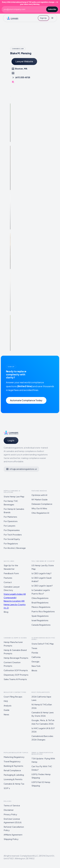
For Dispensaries (12, 530)
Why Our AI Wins (39, 508)
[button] (52, 18)
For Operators (11, 521)
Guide (7, 710)
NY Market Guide (40, 499)
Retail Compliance (12, 770)
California (36, 657)
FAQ (6, 701)
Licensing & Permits (13, 779)
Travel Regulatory (12, 761)
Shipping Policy (11, 839)
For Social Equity (12, 539)
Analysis (8, 705)
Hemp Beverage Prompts (16, 658)
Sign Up (43, 18)
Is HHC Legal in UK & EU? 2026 (43, 730)
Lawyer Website (24, 61)
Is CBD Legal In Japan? (42, 586)
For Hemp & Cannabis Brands (14, 511)
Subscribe (52, 9)
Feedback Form (11, 573)
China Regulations (40, 598)
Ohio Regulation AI (40, 513)
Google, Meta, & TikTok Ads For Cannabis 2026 (43, 722)
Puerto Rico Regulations (43, 611)
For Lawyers (10, 526)
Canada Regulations (41, 625)
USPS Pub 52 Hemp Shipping (41, 784)
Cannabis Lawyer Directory (12, 588)
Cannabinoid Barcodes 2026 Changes (42, 738)
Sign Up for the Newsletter (11, 567)
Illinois (34, 670)
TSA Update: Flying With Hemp (43, 760)
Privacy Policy (10, 814)
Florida (35, 653)
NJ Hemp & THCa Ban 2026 (42, 706)
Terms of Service (12, 805)
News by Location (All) (14, 601)
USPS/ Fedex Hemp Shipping (41, 776)
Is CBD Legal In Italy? (41, 573)
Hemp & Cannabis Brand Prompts (15, 652)
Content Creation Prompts (12, 664)
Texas (34, 648)
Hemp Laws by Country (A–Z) (15, 606)
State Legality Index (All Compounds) (15, 596)
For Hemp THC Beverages (11, 503)
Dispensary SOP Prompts (16, 675)
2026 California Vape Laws (41, 698)
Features (8, 578)
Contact (8, 582)
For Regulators (11, 543)
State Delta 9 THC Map (43, 644)
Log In (11, 440)
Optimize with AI (39, 495)
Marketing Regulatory (14, 757)
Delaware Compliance (42, 504)
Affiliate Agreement (13, 835)
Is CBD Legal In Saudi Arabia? (41, 579)
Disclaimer (9, 810)
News (6, 714)
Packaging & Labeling (14, 775)
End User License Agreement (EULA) (13, 821)
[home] (12, 18)
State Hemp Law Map (14, 496)
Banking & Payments (13, 766)
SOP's (7, 788)
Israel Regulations (40, 620)
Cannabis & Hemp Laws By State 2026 (43, 714)
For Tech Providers (13, 535)
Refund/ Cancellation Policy (14, 829)
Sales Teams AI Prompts (15, 679)
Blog (6, 612)
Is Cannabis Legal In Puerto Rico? (41, 592)
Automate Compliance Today (26, 400)
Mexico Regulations (41, 607)
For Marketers (10, 517)
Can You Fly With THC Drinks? (42, 768)
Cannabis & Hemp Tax (14, 784)
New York (36, 666)
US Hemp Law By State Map (43, 567)
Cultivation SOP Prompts (16, 670)
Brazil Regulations (40, 602)
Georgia (35, 661)
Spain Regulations (40, 616)
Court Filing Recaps (13, 697)
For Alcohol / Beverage (15, 548)
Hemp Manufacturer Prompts (13, 644)
